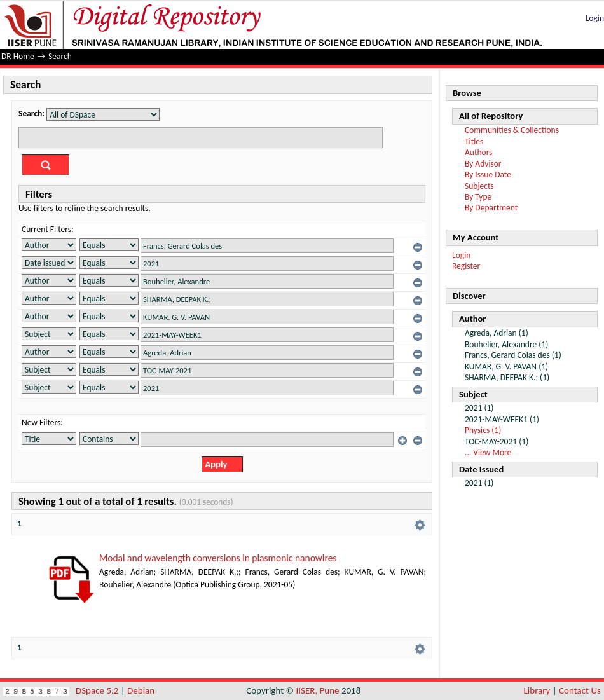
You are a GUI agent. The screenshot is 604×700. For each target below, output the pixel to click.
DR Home (18, 56)
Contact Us (580, 690)
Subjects (479, 186)
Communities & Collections (512, 130)
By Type (478, 197)
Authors (478, 152)
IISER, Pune (317, 690)
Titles (474, 141)
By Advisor (483, 164)
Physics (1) (483, 430)
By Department (491, 208)
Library (537, 690)
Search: (31, 113)
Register (466, 266)
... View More (488, 452)
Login (595, 18)
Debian (141, 690)
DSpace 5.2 (98, 690)
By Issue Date (488, 175)
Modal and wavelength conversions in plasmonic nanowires (218, 558)
